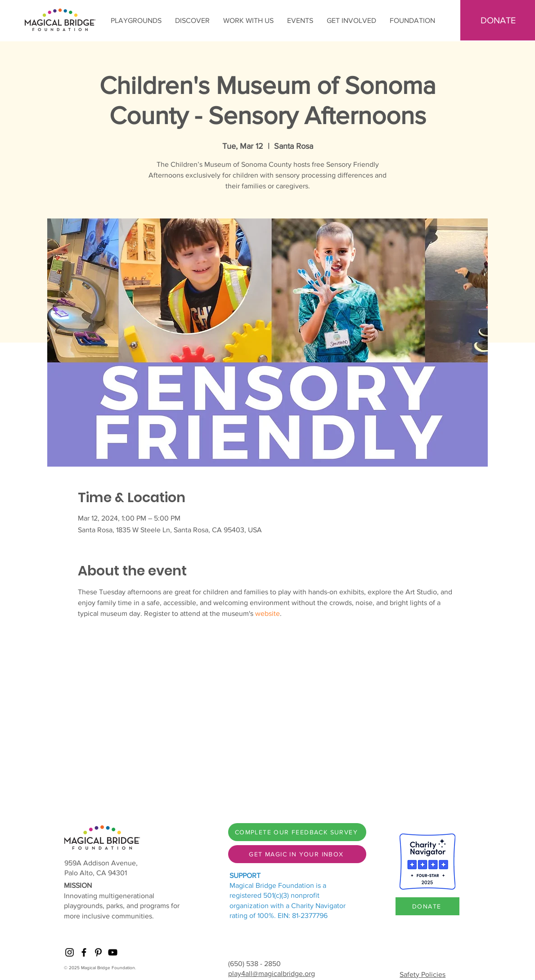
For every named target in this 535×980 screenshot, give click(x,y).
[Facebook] (84, 952)
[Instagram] (70, 952)
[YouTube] (113, 952)
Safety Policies (423, 974)
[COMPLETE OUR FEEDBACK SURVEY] (297, 832)
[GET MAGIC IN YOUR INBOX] (297, 854)
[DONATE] (427, 906)
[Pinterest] (98, 952)
